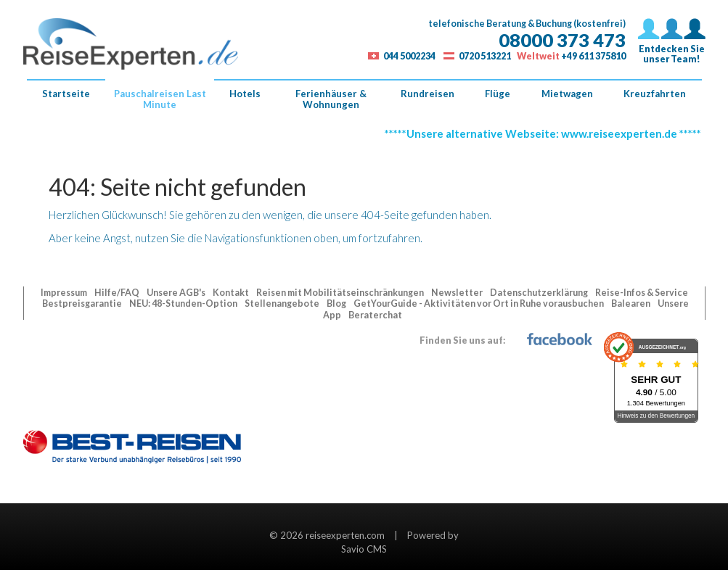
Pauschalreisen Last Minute (160, 99)
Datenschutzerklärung (540, 293)
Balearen (631, 303)
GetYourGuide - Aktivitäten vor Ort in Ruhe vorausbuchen (479, 303)
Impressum (65, 293)
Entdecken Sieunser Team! (672, 45)
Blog (337, 303)
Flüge (498, 94)
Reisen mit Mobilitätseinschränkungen (341, 293)
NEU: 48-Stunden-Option (184, 303)
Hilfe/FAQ (118, 293)
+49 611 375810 (593, 56)
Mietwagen (567, 94)
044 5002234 (409, 56)
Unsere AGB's (177, 293)
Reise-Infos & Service (642, 293)
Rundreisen (428, 94)
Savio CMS (364, 549)
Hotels (245, 94)
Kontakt (232, 293)
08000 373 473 (562, 40)
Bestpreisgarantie (83, 303)
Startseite (66, 94)
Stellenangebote (283, 303)
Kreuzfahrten (655, 94)
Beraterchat (375, 315)
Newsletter (458, 293)
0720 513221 (485, 56)
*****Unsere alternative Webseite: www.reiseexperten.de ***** (546, 133)
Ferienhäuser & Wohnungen (331, 99)
